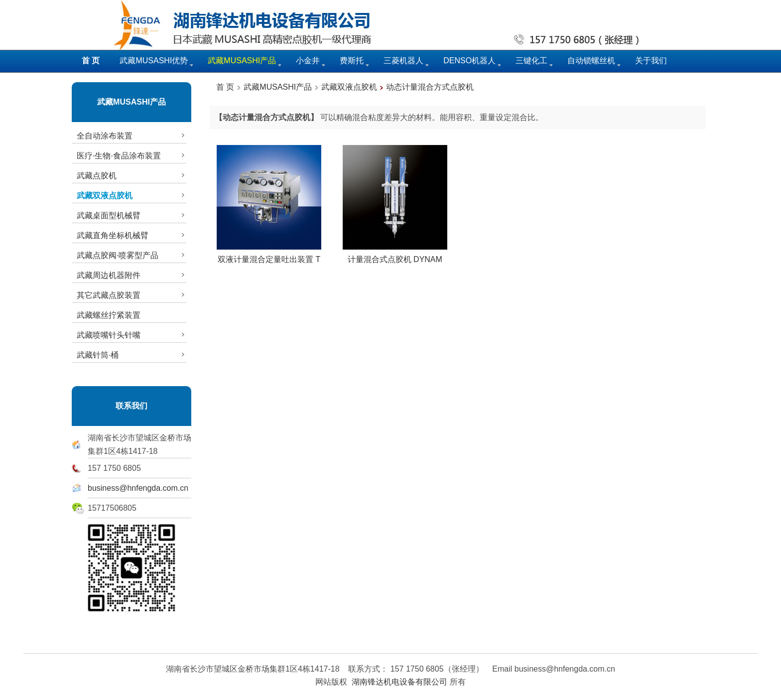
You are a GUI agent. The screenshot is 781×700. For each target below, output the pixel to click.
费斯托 (352, 61)
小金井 (308, 61)
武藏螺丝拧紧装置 (109, 315)
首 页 (225, 87)
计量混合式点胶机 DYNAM (395, 256)
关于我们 (651, 61)
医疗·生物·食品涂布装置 (131, 155)
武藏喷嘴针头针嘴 (131, 335)
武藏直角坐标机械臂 (131, 235)
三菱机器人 (403, 61)
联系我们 (131, 406)
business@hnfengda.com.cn (138, 488)
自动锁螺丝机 (591, 61)
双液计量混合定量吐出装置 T (269, 256)
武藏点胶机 (131, 175)
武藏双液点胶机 (349, 87)
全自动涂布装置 (131, 136)
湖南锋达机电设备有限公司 (399, 682)
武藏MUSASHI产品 (131, 102)
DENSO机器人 (469, 61)
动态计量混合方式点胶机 (430, 87)
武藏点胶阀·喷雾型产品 (131, 255)
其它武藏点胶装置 (131, 295)
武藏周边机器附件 (131, 275)
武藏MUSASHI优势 (154, 61)
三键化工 (531, 61)
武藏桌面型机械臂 (131, 215)
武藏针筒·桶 (131, 355)
